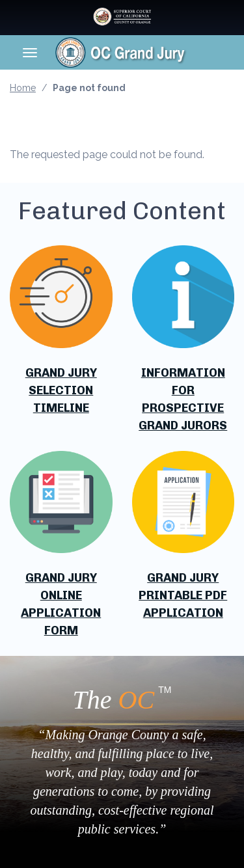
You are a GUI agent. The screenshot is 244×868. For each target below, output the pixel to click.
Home (23, 88)
